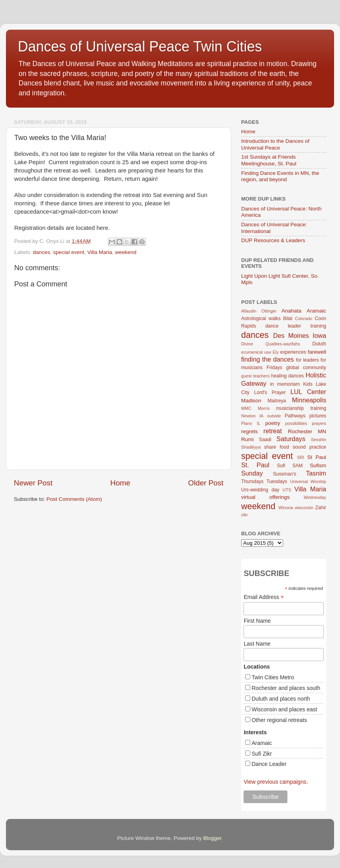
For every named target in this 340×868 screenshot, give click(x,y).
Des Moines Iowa (300, 335)
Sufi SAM (290, 466)
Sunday (252, 473)
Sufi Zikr (262, 754)
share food (277, 447)
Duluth (319, 344)
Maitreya (277, 401)
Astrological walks (261, 318)
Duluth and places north (281, 699)
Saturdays (291, 439)
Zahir (321, 508)
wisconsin (304, 508)
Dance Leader (269, 764)
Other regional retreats (279, 720)
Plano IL (251, 423)
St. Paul (255, 465)
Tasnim (316, 473)
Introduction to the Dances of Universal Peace (275, 144)
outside (274, 416)
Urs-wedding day (260, 490)
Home (120, 483)
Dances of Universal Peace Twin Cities (140, 46)
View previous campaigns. (276, 782)
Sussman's (284, 474)
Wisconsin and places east (284, 709)
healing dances (288, 376)
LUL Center (308, 392)
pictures (318, 416)
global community (306, 368)
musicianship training (301, 408)
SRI (300, 457)
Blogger (212, 838)
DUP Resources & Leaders (273, 240)
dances (42, 252)
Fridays (274, 368)
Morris (264, 408)
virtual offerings (265, 497)
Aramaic (316, 311)
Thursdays (252, 481)
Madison (251, 401)
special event (69, 252)
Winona (286, 508)
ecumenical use (256, 352)
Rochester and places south (286, 688)
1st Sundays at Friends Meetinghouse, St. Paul (269, 160)
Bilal (288, 318)
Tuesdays (277, 481)
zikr (245, 515)
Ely (276, 352)
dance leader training (296, 326)
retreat (273, 431)
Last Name (257, 644)
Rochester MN (307, 431)
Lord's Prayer (270, 392)
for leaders (307, 360)
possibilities (296, 423)
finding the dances (267, 359)
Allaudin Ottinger (259, 311)
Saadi (265, 440)
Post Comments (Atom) (74, 499)
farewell (317, 352)
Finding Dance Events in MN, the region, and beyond (280, 176)
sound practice (309, 447)
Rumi (247, 439)
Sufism (318, 465)
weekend (126, 252)
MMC (246, 408)
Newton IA (252, 416)
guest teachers (255, 376)
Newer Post (33, 483)
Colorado (304, 318)
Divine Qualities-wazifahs (271, 344)
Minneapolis (309, 400)
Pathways (295, 416)
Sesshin (319, 440)
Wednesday (315, 497)
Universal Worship (308, 481)
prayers (319, 423)
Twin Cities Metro (273, 677)
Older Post (206, 483)
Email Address (264, 597)
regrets (249, 431)
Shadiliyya (251, 447)
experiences (293, 352)
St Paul (317, 457)
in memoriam (285, 384)
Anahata (291, 311)
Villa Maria (100, 252)
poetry (273, 423)
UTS (287, 490)
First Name (257, 621)
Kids (308, 384)
